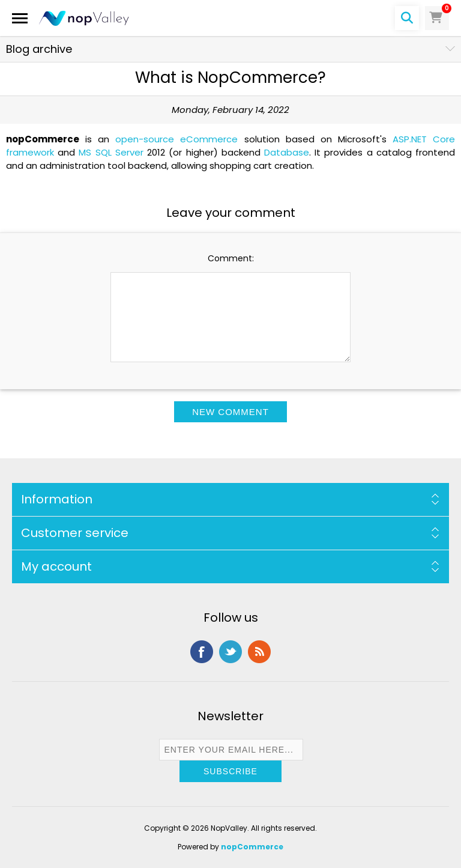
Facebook (202, 652)
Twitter (230, 652)
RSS (259, 652)
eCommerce (209, 139)
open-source (145, 139)
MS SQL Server (111, 152)
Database (287, 152)
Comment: (231, 258)
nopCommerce (252, 847)
